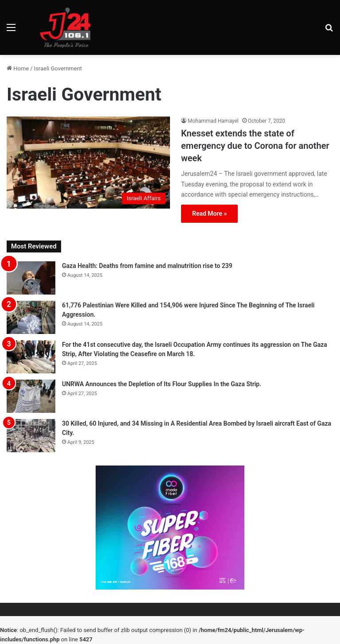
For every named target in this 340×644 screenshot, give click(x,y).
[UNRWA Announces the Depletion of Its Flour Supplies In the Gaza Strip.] (31, 396)
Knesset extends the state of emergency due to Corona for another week (255, 146)
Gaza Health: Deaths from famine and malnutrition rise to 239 (147, 266)
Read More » (209, 213)
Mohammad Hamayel (213, 121)
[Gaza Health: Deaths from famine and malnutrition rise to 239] (31, 278)
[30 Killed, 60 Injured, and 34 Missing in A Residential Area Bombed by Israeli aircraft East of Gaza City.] (31, 436)
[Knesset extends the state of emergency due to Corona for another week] (88, 163)
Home (18, 68)
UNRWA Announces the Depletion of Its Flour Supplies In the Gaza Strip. (162, 384)
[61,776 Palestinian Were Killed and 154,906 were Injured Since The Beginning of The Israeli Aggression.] (31, 317)
